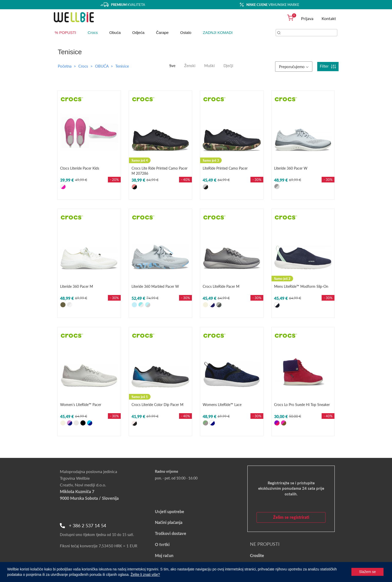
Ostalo (186, 33)
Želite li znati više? (145, 575)
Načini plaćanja (169, 522)
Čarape (162, 33)
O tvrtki (162, 544)
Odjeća (138, 33)
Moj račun (164, 555)
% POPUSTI (65, 33)
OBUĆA (102, 66)
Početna (65, 66)
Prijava (307, 18)
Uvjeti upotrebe (170, 511)
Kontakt (329, 18)
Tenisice (122, 66)
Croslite (257, 555)
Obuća (115, 33)
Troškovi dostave (171, 533)
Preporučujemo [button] (294, 67)
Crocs (93, 33)
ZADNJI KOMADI (218, 33)
